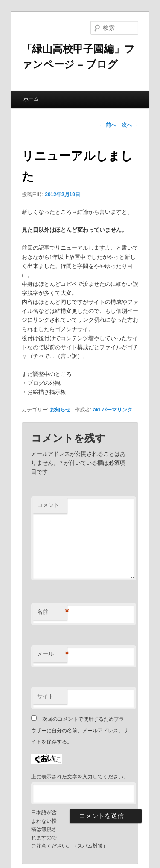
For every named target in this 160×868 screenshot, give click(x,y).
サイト (45, 696)
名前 (52, 612)
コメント (48, 505)
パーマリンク (117, 410)
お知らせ (60, 410)
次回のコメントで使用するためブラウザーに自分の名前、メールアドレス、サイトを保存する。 (80, 730)
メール (52, 654)
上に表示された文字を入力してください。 (80, 777)
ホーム (31, 99)
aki (97, 410)
